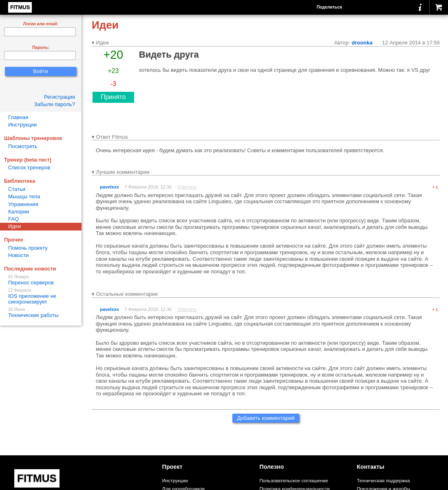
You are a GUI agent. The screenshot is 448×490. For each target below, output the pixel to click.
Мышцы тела (24, 196)
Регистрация (60, 97)
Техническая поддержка (383, 480)
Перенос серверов (41, 280)
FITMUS (20, 7)
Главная (18, 117)
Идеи (14, 226)
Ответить (187, 187)
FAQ (13, 219)
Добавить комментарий (266, 418)
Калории (19, 212)
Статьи (17, 189)
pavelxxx (109, 187)
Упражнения (23, 204)
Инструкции (22, 125)
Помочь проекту (28, 248)
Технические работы (41, 313)
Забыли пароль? (55, 104)
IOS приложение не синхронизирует (41, 296)
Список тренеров (29, 167)
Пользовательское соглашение (294, 480)
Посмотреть (23, 146)
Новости (18, 255)
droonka (362, 43)
